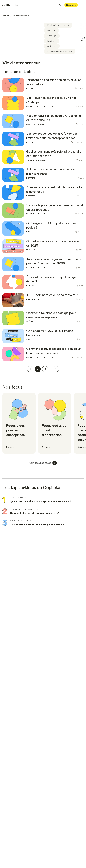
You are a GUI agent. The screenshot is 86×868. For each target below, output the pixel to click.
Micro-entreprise (35, 250)
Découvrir (71, 5)
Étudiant (31, 286)
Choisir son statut (20, 498)
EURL (29, 232)
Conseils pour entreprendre (41, 106)
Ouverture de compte (37, 124)
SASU (29, 339)
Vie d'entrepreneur (36, 160)
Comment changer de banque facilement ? (35, 513)
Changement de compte (23, 509)
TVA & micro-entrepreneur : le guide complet (37, 525)
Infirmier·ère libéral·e (38, 299)
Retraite (31, 88)
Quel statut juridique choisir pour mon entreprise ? (40, 502)
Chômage (31, 321)
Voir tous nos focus (43, 463)
